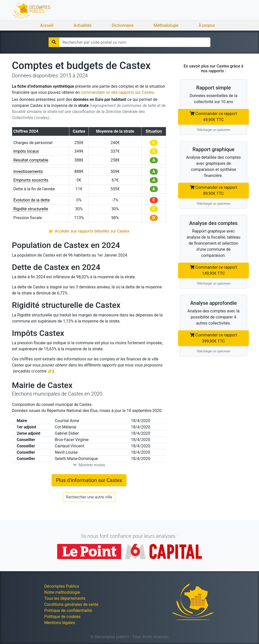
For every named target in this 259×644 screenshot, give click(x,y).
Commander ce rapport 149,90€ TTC (214, 270)
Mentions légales (60, 623)
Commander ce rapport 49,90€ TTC (214, 117)
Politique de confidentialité (68, 611)
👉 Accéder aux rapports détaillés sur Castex (89, 231)
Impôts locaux (26, 151)
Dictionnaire (123, 25)
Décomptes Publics (62, 586)
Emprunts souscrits (31, 180)
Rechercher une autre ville (89, 497)
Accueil (47, 25)
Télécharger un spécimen (213, 130)
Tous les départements (65, 598)
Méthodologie (166, 25)
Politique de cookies (62, 617)
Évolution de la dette (32, 200)
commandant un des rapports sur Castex (117, 92)
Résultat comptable (31, 160)
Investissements (28, 171)
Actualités (83, 25)
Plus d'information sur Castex (89, 480)
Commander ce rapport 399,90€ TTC (214, 338)
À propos (207, 25)
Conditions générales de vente (71, 604)
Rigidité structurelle (31, 209)
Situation (154, 131)
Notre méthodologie (62, 592)
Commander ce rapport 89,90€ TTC (214, 190)
